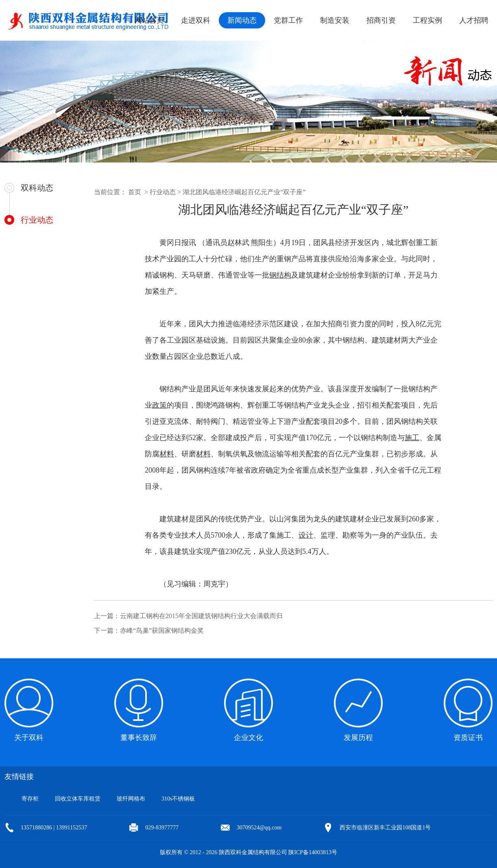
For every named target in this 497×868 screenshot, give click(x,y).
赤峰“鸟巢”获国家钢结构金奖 (162, 630)
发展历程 (358, 738)
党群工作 (288, 20)
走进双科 (196, 20)
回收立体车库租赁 (78, 799)
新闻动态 (242, 20)
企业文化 (248, 738)
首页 (135, 192)
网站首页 (149, 20)
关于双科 (29, 738)
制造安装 (335, 20)
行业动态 (37, 220)
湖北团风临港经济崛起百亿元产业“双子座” (244, 192)
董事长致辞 (139, 738)
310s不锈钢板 (178, 799)
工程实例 (427, 20)
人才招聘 (474, 20)
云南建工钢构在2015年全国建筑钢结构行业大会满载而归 (201, 616)
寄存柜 (30, 799)
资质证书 (468, 738)
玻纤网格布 (131, 799)
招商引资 (381, 20)
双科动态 (37, 188)
